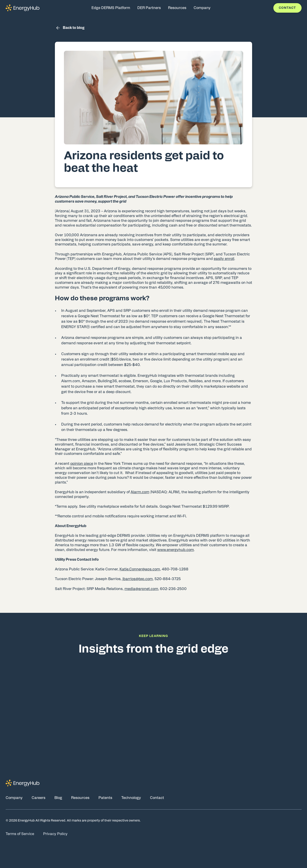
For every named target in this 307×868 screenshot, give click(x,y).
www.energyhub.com (176, 550)
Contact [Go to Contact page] (157, 798)
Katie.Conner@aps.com (140, 569)
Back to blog (70, 28)
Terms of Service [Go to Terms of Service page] (20, 834)
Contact (287, 8)
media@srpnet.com (141, 589)
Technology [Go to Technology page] (131, 798)
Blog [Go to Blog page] (58, 798)
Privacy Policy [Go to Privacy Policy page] (55, 834)
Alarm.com (140, 492)
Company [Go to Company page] (14, 798)
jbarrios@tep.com (138, 579)
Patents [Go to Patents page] (105, 798)
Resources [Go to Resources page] (80, 798)
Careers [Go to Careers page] (39, 798)
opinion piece (82, 464)
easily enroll (224, 259)
